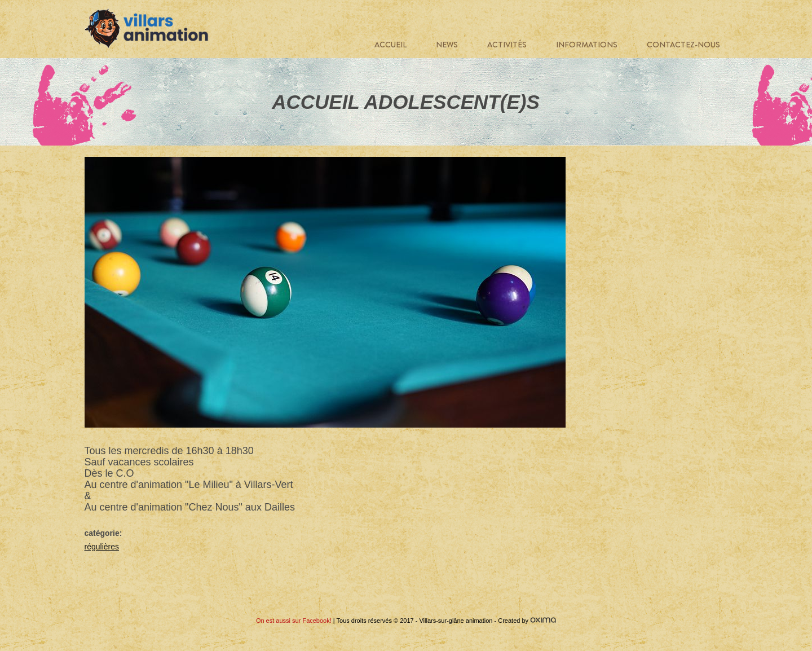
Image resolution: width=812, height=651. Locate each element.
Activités (507, 45)
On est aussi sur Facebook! (294, 621)
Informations (587, 45)
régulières (102, 547)
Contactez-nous (683, 45)
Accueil (390, 45)
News (447, 45)
